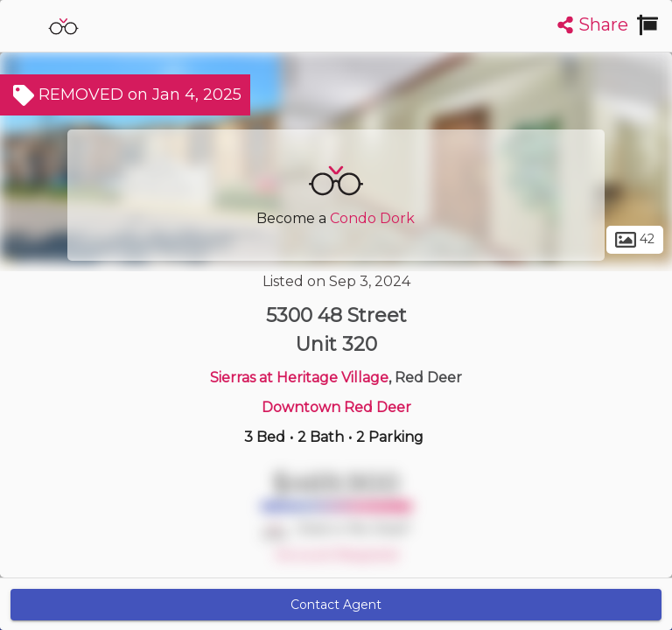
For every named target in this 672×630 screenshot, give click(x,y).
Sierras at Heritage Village (299, 378)
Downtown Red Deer (336, 407)
